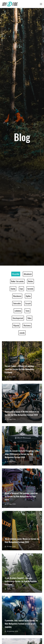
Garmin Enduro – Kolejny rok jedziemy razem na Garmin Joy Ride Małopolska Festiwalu (20, 369)
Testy (27, 311)
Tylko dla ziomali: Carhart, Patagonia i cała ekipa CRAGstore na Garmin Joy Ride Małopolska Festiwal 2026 (21, 454)
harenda (30, 289)
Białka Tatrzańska (17, 281)
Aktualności (28, 274)
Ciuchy (13, 289)
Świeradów (17, 303)
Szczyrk (28, 303)
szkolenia (18, 311)
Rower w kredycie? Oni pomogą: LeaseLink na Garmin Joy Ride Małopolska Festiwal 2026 (21, 496)
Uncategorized (18, 318)
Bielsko (30, 281)
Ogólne (28, 296)
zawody (22, 333)
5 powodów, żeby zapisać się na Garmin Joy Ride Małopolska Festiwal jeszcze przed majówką (21, 624)
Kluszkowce (17, 296)
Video (29, 318)
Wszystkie (16, 274)
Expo (21, 289)
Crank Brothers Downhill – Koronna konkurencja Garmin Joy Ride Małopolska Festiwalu (21, 581)
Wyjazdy (16, 325)
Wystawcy (27, 325)
